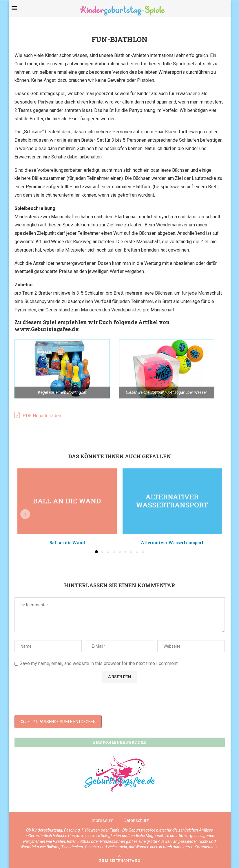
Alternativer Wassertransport (172, 543)
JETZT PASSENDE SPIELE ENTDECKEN (58, 722)
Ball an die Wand (67, 543)
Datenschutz (136, 820)
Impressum (102, 820)
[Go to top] (120, 860)
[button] (25, 514)
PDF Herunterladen (38, 415)
